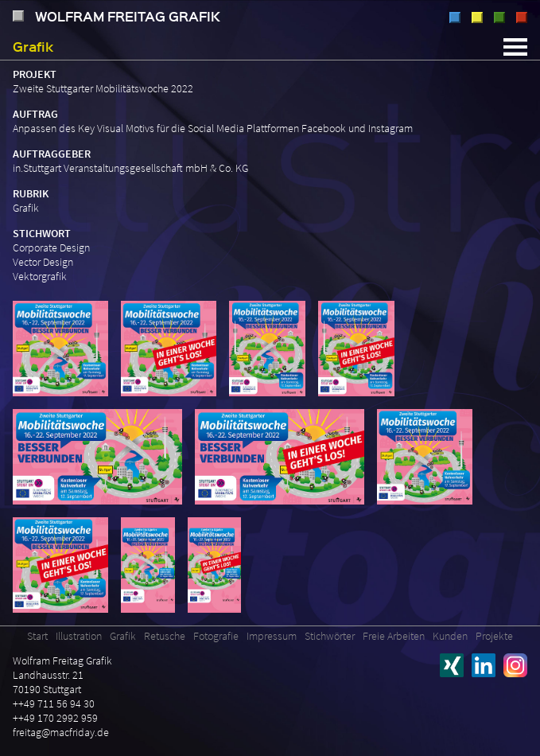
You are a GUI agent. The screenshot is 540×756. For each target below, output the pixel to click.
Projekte (494, 636)
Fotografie (522, 18)
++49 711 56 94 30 (54, 703)
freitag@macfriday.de (61, 732)
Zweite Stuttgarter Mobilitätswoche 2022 (103, 88)
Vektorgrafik (40, 276)
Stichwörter (330, 636)
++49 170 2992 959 (55, 718)
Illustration (455, 18)
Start (37, 636)
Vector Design (43, 262)
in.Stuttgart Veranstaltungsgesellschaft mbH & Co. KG (130, 168)
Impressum (272, 636)
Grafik (477, 18)
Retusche (499, 18)
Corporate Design (51, 247)
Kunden (450, 636)
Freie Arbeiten (394, 636)
